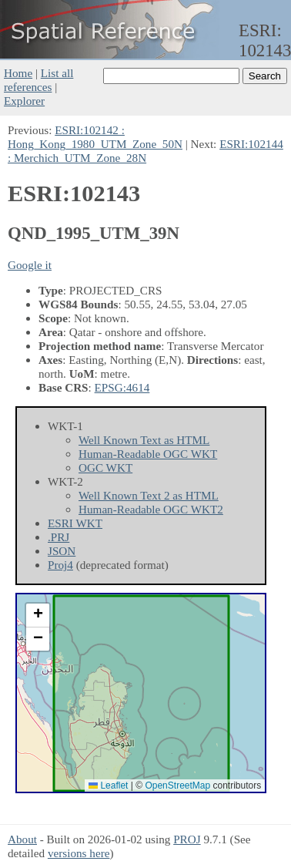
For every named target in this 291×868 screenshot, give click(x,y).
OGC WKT (105, 468)
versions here (79, 853)
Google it (30, 265)
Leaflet (108, 786)
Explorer (24, 101)
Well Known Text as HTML (144, 440)
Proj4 (60, 565)
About (22, 839)
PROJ (187, 839)
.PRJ (59, 537)
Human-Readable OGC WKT (148, 454)
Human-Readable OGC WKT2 (151, 509)
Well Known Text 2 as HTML (149, 495)
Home (18, 73)
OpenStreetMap (177, 786)
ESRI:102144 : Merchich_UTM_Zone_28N (145, 151)
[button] (38, 616)
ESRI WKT (75, 523)
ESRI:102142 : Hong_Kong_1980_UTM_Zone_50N (95, 137)
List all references (38, 80)
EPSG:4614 (122, 387)
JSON (62, 551)
